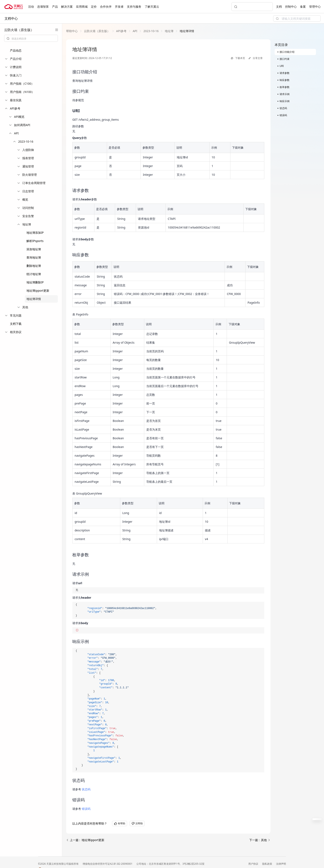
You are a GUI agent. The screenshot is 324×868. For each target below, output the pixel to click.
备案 (303, 7)
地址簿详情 (34, 299)
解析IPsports (35, 241)
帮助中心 (72, 31)
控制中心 (291, 7)
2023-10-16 (151, 31)
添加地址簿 (34, 249)
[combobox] (31, 38)
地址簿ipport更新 (38, 291)
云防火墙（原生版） (97, 31)
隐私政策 (267, 864)
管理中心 (315, 7)
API (135, 31)
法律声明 (281, 864)
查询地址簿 (34, 257)
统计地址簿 (34, 274)
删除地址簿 (34, 266)
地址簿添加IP (35, 233)
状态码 (86, 789)
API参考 (121, 31)
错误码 (86, 809)
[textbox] (33, 39)
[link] (72, 31)
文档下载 (16, 324)
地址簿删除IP (35, 282)
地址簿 (169, 31)
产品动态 (16, 50)
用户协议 (254, 864)
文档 (279, 7)
